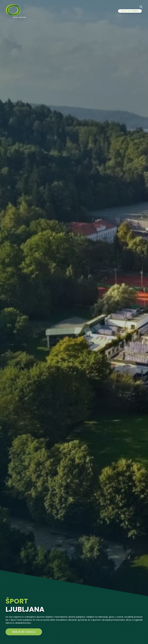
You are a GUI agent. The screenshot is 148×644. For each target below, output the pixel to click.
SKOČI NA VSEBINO (130, 11)
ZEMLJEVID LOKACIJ (21, 632)
